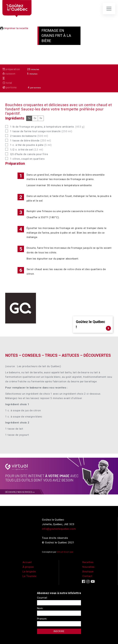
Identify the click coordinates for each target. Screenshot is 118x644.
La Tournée (29, 576)
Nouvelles (88, 567)
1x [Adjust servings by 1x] (29, 118)
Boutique (88, 571)
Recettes (88, 562)
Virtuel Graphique (65, 552)
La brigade (29, 571)
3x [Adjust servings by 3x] (41, 118)
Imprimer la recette (14, 28)
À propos (28, 567)
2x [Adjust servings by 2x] (35, 118)
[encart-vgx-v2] (59, 476)
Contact (87, 576)
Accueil (27, 562)
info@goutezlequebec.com (59, 529)
